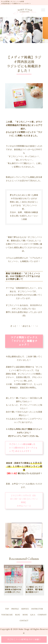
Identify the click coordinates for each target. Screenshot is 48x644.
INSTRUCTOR (37, 609)
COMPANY (42, 615)
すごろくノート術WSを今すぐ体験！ (24, 639)
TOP (7, 609)
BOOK (25, 615)
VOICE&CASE (7, 615)
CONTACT (24, 621)
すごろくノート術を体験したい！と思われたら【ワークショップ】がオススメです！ (23, 448)
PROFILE (15, 609)
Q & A (33, 615)
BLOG (18, 615)
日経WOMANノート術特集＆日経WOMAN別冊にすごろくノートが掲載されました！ (14, 592)
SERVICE (25, 609)
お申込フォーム (24, 506)
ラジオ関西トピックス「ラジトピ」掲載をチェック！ (24, 341)
